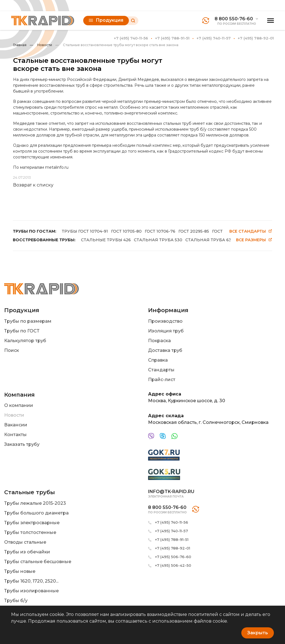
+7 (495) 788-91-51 (172, 38)
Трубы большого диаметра (36, 513)
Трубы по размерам (28, 321)
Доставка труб (165, 350)
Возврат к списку (33, 185)
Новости (41, 45)
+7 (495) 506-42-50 (173, 565)
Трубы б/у (16, 601)
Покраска (159, 341)
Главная (20, 45)
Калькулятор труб (25, 341)
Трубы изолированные (31, 591)
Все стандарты (251, 231)
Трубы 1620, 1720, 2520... (31, 581)
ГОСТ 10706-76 (160, 231)
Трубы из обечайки (27, 552)
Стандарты (161, 370)
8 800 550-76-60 (234, 19)
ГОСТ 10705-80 (126, 231)
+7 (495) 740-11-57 (214, 38)
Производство (165, 321)
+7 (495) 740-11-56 (131, 38)
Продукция (106, 20)
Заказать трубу (22, 444)
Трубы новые (20, 571)
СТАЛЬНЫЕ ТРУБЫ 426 (106, 240)
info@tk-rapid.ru (171, 492)
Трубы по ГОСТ (22, 331)
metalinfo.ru (57, 167)
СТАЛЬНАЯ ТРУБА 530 (158, 240)
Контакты (15, 435)
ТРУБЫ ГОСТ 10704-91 (85, 231)
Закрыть (258, 633)
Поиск (12, 350)
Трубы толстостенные (30, 532)
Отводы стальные (25, 542)
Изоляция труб (166, 331)
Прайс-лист (162, 380)
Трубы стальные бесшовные (38, 562)
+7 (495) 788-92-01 (256, 38)
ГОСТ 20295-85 (194, 231)
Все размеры (254, 240)
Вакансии (16, 425)
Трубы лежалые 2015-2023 (35, 503)
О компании (19, 405)
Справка (158, 360)
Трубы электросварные (32, 523)
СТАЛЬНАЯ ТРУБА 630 (210, 240)
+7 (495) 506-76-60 (173, 557)
